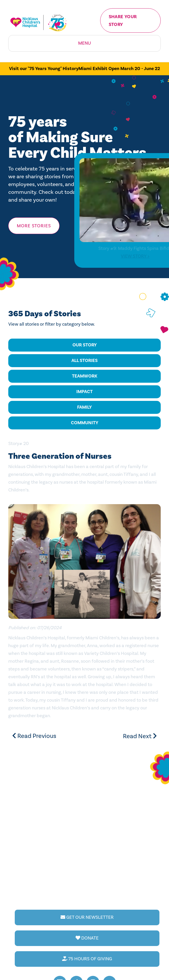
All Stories (84, 361)
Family (84, 407)
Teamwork (85, 376)
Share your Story (123, 21)
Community (85, 423)
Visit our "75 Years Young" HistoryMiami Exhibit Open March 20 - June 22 (84, 69)
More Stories (34, 226)
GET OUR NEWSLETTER (87, 917)
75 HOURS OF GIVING (87, 959)
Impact (84, 392)
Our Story (85, 345)
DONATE (87, 938)
